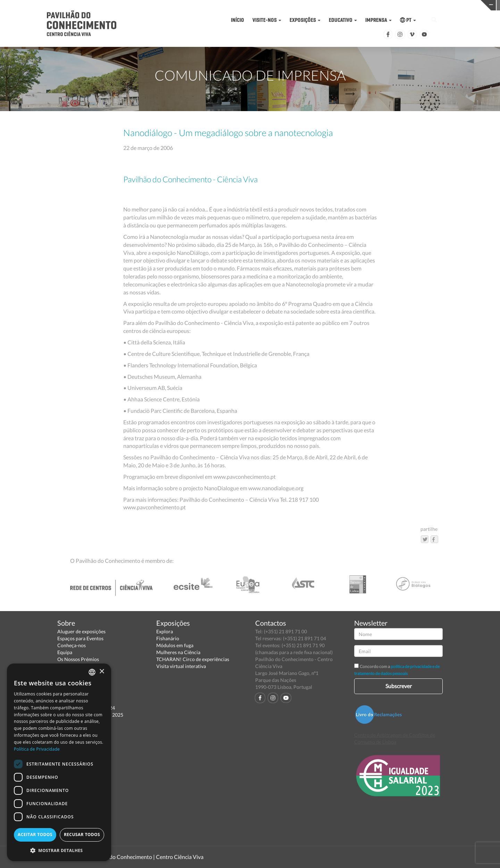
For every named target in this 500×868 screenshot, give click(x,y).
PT (408, 20)
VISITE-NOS (267, 20)
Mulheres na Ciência (178, 652)
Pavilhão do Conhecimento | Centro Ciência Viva (145, 857)
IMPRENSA (378, 20)
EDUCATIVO (343, 20)
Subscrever (399, 686)
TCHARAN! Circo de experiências (193, 659)
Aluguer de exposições (81, 631)
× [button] (102, 672)
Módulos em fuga (175, 645)
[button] (59, 850)
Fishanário (168, 638)
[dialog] (59, 762)
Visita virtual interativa (181, 666)
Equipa (65, 652)
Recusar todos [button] (82, 834)
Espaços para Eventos (80, 638)
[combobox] (92, 672)
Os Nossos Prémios (78, 659)
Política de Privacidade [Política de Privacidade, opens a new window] (37, 749)
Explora (165, 631)
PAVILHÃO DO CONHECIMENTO (240, 5)
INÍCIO (237, 20)
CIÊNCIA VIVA (348, 5)
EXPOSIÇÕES (305, 20)
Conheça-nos (72, 645)
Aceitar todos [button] (35, 834)
